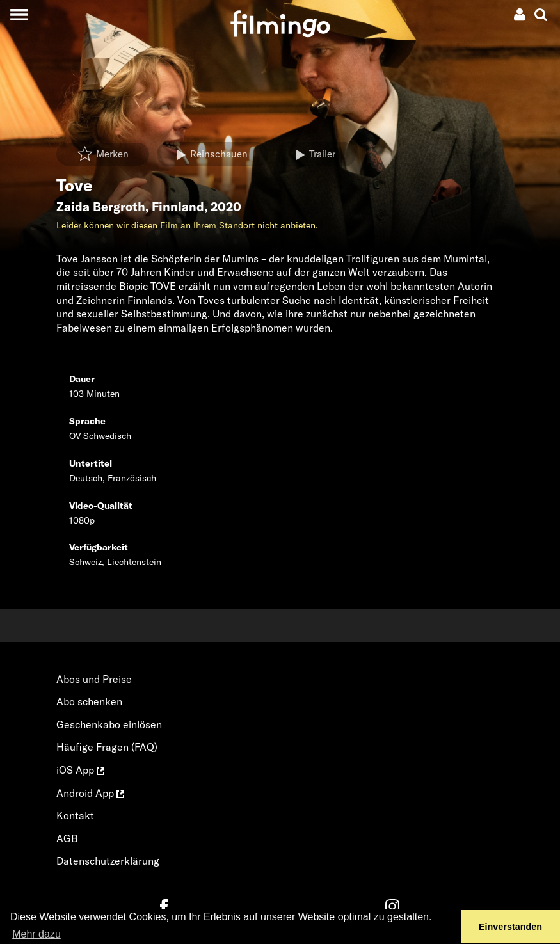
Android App (90, 793)
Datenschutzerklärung (108, 861)
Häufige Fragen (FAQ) (107, 747)
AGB (67, 838)
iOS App (80, 770)
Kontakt (75, 815)
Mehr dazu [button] (36, 934)
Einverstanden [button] (510, 927)
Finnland (178, 207)
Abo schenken (89, 701)
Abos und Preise (94, 679)
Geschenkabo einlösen (109, 724)
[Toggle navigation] (19, 14)
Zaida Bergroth (101, 207)
